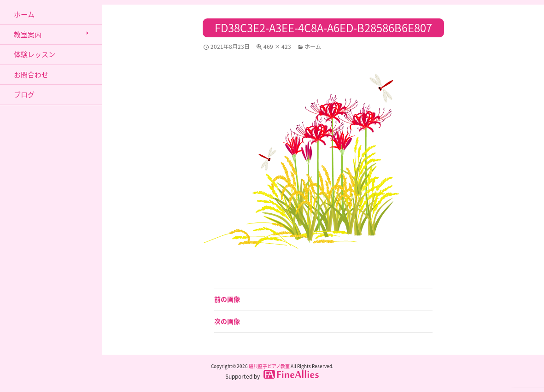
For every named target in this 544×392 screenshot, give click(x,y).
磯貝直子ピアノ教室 (269, 366)
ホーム (313, 47)
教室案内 (28, 35)
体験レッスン (35, 54)
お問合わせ (31, 75)
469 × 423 (277, 47)
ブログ (24, 94)
